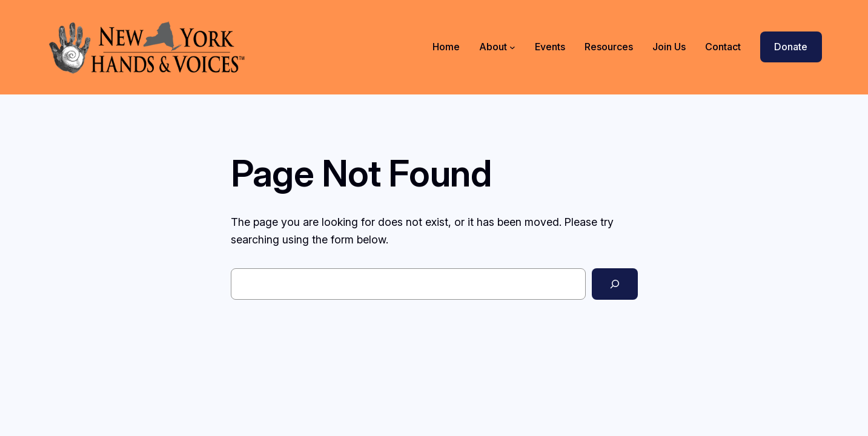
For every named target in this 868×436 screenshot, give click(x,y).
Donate (791, 47)
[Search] (615, 284)
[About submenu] (512, 47)
